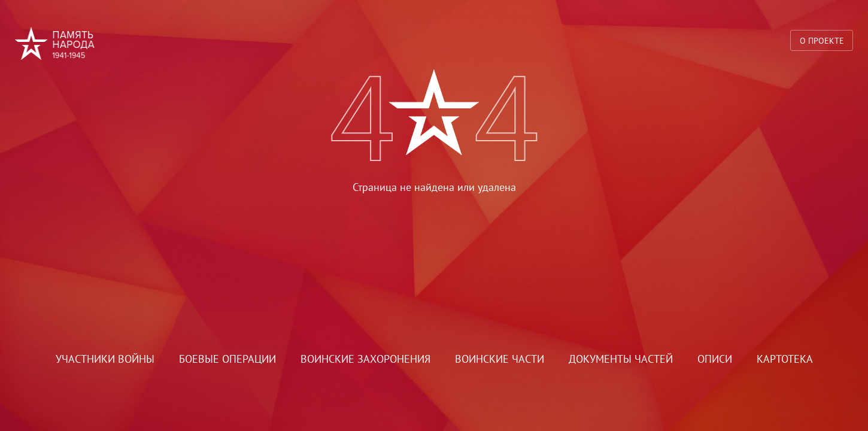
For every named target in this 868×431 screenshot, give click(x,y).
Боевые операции (227, 359)
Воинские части (500, 359)
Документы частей (621, 359)
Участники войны (105, 359)
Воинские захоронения (365, 359)
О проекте (822, 40)
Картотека (785, 359)
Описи (715, 359)
